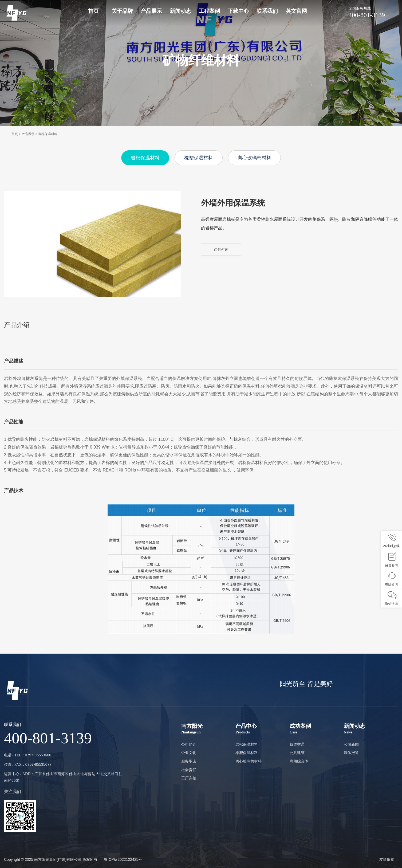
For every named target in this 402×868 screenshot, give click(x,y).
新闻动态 (180, 11)
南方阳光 (208, 729)
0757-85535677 (38, 764)
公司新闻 (351, 744)
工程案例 (209, 11)
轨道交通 (297, 744)
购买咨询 (221, 249)
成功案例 (317, 729)
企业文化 (189, 753)
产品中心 (263, 729)
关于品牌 (122, 11)
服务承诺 (189, 761)
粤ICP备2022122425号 (123, 859)
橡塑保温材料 (199, 158)
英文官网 (296, 11)
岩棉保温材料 (48, 134)
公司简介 (189, 744)
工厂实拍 (189, 778)
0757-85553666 (38, 755)
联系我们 (267, 11)
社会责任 (189, 770)
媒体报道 (351, 753)
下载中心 (238, 11)
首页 (93, 11)
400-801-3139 (373, 12)
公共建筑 (297, 753)
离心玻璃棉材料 (254, 158)
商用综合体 (299, 761)
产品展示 (151, 11)
